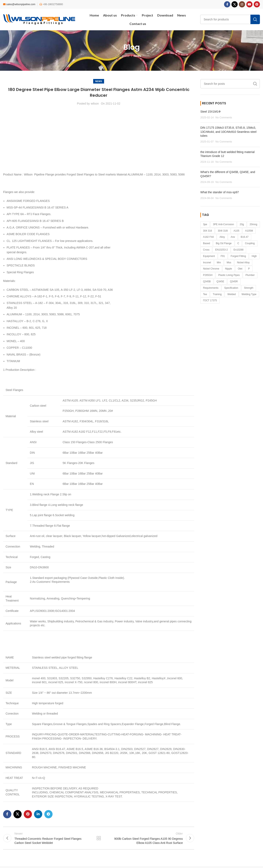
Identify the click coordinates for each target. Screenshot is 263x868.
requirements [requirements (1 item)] (211, 288)
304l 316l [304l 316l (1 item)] (223, 231)
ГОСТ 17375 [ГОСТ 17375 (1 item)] (210, 300)
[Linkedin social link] (38, 814)
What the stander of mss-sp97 (220, 192)
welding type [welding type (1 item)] (249, 294)
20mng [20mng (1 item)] (253, 224)
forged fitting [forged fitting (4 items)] (238, 256)
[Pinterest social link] (257, 4)
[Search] (230, 84)
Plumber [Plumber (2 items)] (250, 275)
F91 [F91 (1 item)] (223, 256)
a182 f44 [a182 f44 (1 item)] (208, 237)
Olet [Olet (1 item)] (240, 269)
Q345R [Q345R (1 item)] (234, 281)
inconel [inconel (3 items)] (207, 263)
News (137, 56)
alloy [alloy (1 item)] (222, 237)
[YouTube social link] (249, 4)
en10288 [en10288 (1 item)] (238, 250)
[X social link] (235, 4)
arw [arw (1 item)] (233, 237)
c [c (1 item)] (238, 243)
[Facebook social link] (227, 4)
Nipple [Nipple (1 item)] (229, 269)
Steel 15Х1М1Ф (211, 112)
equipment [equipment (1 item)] (209, 256)
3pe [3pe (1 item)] (205, 224)
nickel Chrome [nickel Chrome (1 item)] (211, 269)
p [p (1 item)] (249, 269)
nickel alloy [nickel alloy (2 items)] (243, 263)
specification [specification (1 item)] (231, 288)
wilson (95, 104)
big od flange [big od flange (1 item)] (224, 243)
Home (126, 56)
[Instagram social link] (242, 4)
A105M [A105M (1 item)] (249, 231)
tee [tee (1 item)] (205, 294)
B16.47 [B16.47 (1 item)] (245, 237)
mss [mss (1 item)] (229, 263)
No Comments (224, 118)
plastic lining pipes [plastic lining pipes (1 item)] (229, 275)
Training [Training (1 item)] (217, 294)
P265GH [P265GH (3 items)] (208, 275)
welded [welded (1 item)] (231, 294)
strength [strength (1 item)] (249, 288)
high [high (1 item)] (254, 256)
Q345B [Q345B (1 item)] (207, 281)
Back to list (99, 839)
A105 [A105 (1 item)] (236, 231)
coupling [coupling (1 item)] (250, 243)
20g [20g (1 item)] (242, 224)
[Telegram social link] (48, 814)
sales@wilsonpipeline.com (21, 4)
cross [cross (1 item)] (206, 250)
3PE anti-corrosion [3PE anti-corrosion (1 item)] (223, 224)
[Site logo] (39, 19)
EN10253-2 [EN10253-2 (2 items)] (221, 250)
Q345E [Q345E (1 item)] (220, 281)
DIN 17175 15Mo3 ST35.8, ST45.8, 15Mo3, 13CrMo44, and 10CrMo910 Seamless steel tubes (228, 132)
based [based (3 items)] (207, 243)
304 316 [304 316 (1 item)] (207, 231)
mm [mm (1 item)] (219, 263)
